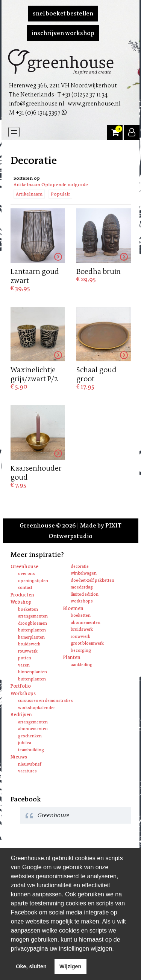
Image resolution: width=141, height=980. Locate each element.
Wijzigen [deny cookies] (70, 966)
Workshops (82, 601)
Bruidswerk (29, 644)
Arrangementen (33, 616)
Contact (25, 588)
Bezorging (81, 651)
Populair (60, 194)
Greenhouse (24, 566)
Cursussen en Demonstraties (45, 701)
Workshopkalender (36, 708)
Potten (25, 658)
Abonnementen (86, 623)
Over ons (27, 574)
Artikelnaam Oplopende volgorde (51, 185)
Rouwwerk (28, 651)
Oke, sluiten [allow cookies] (31, 966)
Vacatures (27, 771)
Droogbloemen (33, 623)
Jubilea (25, 743)
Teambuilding (31, 750)
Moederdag (82, 587)
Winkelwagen (84, 573)
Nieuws (19, 757)
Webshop (21, 602)
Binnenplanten (33, 672)
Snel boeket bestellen (63, 13)
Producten (22, 595)
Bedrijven (21, 715)
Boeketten (28, 609)
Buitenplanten (32, 630)
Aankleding (82, 665)
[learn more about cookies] (117, 949)
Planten (72, 657)
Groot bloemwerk (87, 643)
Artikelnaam (29, 194)
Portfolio (21, 686)
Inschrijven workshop (63, 33)
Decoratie (80, 566)
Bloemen (73, 608)
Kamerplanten (31, 637)
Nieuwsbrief (30, 764)
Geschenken (30, 736)
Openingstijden (33, 581)
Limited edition (85, 594)
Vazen (24, 665)
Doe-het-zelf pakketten (92, 580)
